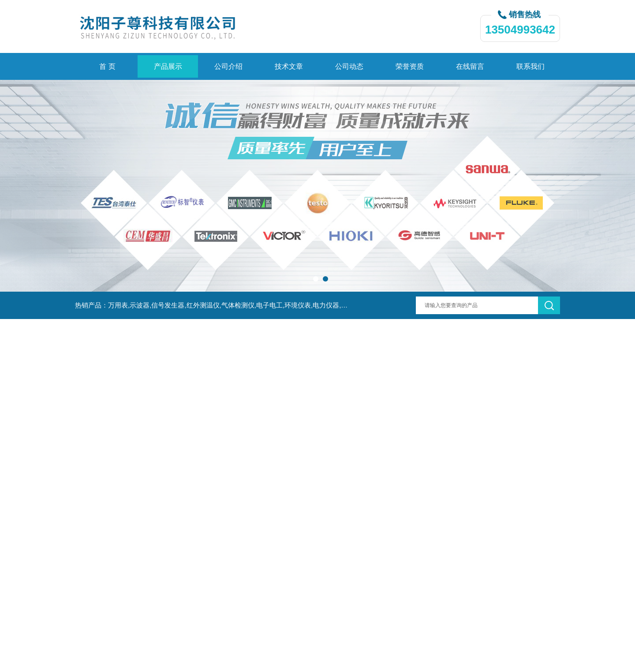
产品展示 (168, 66)
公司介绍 (228, 66)
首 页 (107, 66)
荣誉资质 (410, 66)
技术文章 (289, 66)
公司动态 (349, 66)
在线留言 (470, 66)
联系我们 (530, 66)
